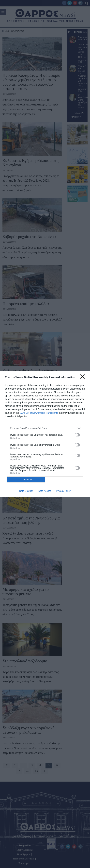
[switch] (77, 435)
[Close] (84, 378)
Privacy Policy (64, 491)
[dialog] (45, 434)
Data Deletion (26, 491)
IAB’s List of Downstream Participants (39, 413)
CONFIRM (26, 479)
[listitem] (45, 428)
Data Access (45, 491)
